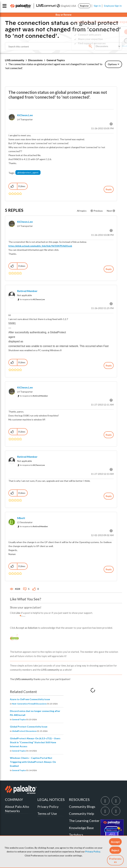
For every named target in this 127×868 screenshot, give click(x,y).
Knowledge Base (81, 828)
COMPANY (14, 799)
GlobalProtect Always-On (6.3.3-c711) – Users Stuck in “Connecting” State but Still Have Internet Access (35, 742)
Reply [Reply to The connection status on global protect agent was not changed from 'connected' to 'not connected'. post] (109, 189)
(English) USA (66, 6)
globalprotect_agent (28, 172)
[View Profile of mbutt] (21, 518)
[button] (115, 842)
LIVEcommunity (15, 60)
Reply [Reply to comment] (109, 269)
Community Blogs (82, 807)
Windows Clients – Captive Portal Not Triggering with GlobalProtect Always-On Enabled (33, 762)
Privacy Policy (93, 852)
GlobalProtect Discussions (24, 731)
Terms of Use (47, 813)
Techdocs (76, 835)
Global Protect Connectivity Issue (29, 727)
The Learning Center (84, 821)
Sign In (97, 6)
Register (84, 6)
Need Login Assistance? (107, 46)
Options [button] (112, 64)
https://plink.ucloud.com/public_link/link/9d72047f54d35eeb (40, 246)
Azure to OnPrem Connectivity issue (30, 699)
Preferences (115, 860)
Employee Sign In (113, 6)
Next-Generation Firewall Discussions (29, 704)
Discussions (35, 60)
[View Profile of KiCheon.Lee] (25, 115)
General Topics (56, 60)
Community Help (82, 813)
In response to (32, 299)
